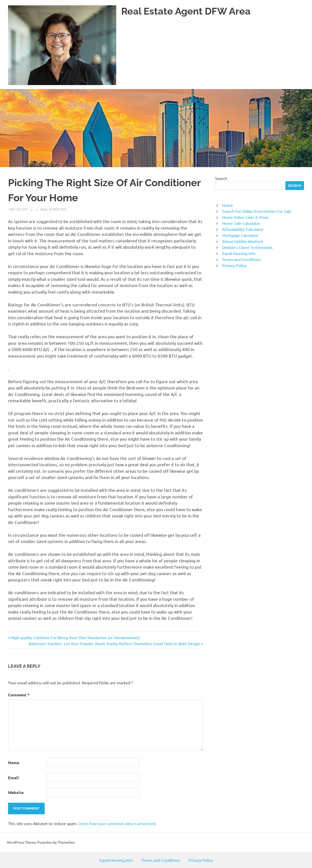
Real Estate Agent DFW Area (186, 11)
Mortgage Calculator (240, 235)
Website (16, 792)
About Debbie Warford (242, 241)
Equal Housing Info (239, 253)
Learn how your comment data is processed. (117, 823)
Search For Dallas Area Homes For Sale (257, 211)
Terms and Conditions (241, 259)
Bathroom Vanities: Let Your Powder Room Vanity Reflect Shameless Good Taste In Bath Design (114, 643)
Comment (19, 695)
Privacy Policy (234, 265)
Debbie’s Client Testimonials (247, 247)
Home (228, 205)
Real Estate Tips (54, 209)
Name (14, 762)
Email (13, 778)
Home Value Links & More (245, 217)
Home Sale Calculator (241, 223)
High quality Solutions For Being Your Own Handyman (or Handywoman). (75, 637)
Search (221, 178)
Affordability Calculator (243, 229)
